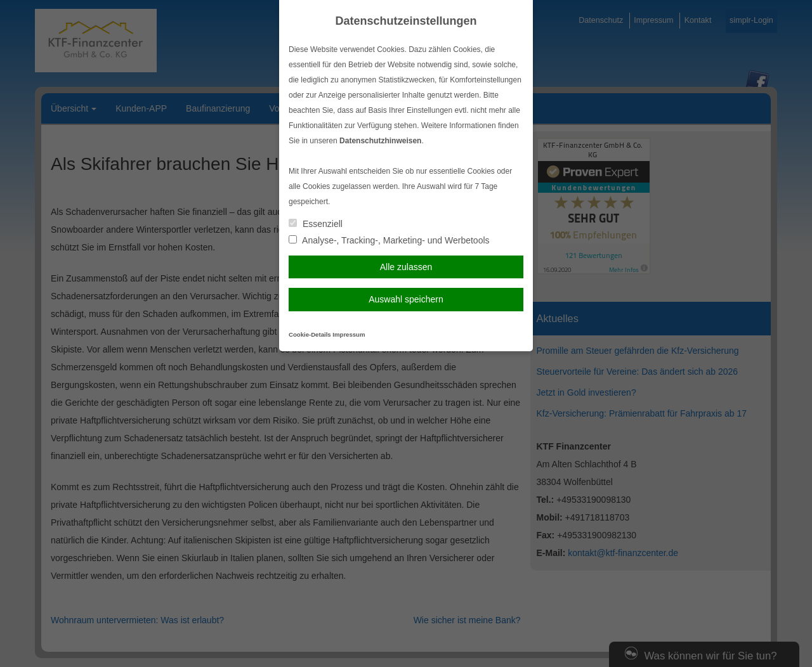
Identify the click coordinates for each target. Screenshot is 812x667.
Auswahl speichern (406, 299)
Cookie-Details (310, 334)
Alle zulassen (406, 267)
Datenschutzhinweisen (380, 141)
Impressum (349, 334)
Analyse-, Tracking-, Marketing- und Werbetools (389, 240)
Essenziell (316, 224)
